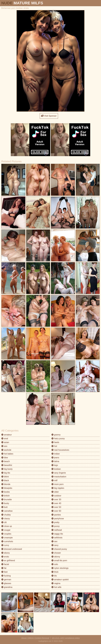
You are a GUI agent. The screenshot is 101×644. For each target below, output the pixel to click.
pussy (55, 526)
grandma (7, 587)
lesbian (56, 469)
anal (5, 439)
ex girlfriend (8, 560)
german (6, 580)
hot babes (7, 454)
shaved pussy (59, 549)
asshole (6, 450)
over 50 (56, 507)
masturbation (59, 477)
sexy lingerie (59, 473)
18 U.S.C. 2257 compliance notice (66, 638)
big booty (7, 469)
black (5, 480)
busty (5, 503)
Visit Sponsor (49, 116)
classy (6, 519)
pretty (55, 522)
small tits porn (59, 560)
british (5, 496)
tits (54, 576)
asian (5, 442)
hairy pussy (58, 439)
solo (55, 564)
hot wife (56, 587)
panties (56, 515)
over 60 (56, 511)
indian (56, 454)
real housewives (60, 450)
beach (6, 461)
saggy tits (57, 534)
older (55, 492)
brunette (7, 499)
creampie (7, 538)
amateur (7, 435)
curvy (5, 545)
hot (54, 446)
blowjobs (7, 488)
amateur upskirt (60, 580)
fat (4, 568)
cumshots (7, 541)
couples (6, 534)
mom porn (57, 484)
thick (55, 572)
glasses (6, 583)
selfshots (57, 538)
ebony (6, 553)
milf (54, 480)
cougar (6, 530)
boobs (6, 492)
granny (56, 435)
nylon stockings (60, 568)
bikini (5, 477)
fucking (6, 576)
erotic (5, 557)
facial (5, 564)
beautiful (7, 465)
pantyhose (58, 519)
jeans (55, 458)
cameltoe (7, 511)
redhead (57, 530)
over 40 (56, 503)
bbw (5, 458)
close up (7, 526)
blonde (6, 484)
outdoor (56, 496)
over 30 (56, 499)
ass (4, 446)
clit (4, 522)
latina (55, 461)
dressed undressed (12, 549)
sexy (55, 545)
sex (54, 541)
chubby (6, 515)
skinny (56, 557)
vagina (56, 583)
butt (4, 507)
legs (55, 465)
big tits (6, 473)
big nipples (58, 488)
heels (55, 442)
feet (4, 572)
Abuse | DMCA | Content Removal (35, 638)
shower (56, 553)
